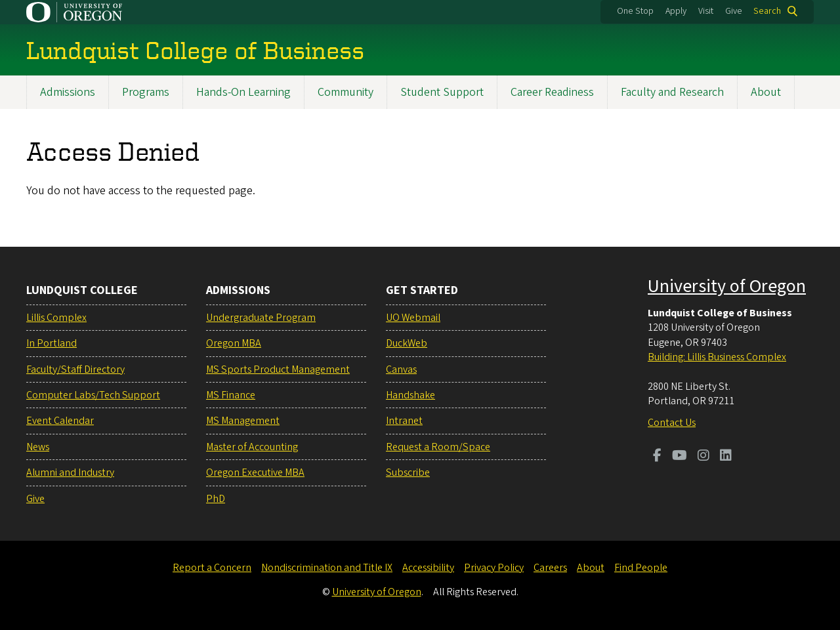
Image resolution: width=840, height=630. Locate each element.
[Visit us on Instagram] (703, 457)
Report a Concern (212, 568)
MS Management (243, 421)
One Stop (635, 11)
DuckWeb (407, 343)
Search (767, 11)
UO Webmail (413, 318)
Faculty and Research (672, 92)
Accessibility (428, 568)
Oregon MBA (234, 343)
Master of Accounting (252, 447)
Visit (706, 11)
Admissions (68, 92)
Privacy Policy (494, 568)
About (766, 92)
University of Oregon (727, 286)
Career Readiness (552, 92)
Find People (641, 568)
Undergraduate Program (261, 318)
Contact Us (672, 423)
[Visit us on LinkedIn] (726, 457)
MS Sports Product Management (278, 369)
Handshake (410, 395)
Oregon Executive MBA (255, 472)
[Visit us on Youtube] (680, 457)
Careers (550, 568)
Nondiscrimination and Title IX (327, 568)
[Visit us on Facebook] (657, 457)
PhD (216, 499)
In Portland (52, 343)
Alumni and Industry (70, 472)
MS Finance (231, 395)
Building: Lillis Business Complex (717, 357)
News (38, 447)
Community (346, 92)
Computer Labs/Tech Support (93, 395)
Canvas (401, 369)
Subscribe (408, 472)
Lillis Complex (56, 318)
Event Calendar (60, 421)
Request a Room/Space (438, 447)
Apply (676, 11)
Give (734, 11)
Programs (146, 92)
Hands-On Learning (243, 92)
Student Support (442, 92)
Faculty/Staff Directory (75, 369)
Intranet (404, 421)
